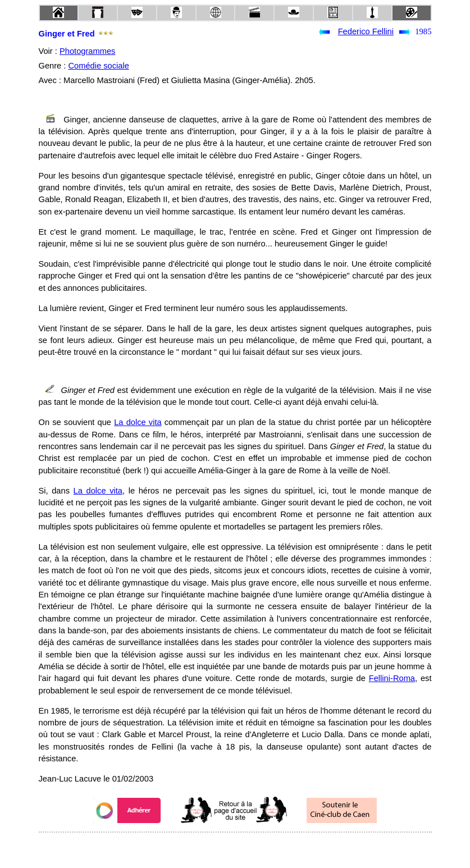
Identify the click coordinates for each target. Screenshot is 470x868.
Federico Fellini (366, 31)
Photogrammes (87, 51)
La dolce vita (138, 422)
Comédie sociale (98, 66)
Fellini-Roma (392, 678)
